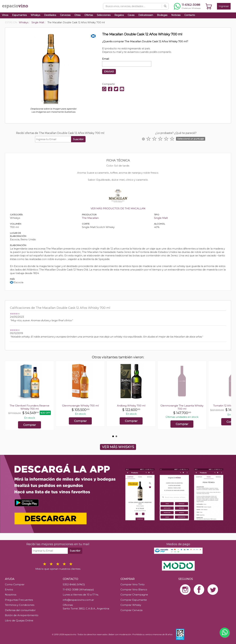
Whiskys (35, 15)
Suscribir (78, 139)
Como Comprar (15, 584)
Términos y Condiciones (20, 605)
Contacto (190, 15)
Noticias (176, 15)
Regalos (119, 15)
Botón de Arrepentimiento (22, 615)
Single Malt (161, 218)
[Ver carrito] (209, 6)
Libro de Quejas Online (19, 620)
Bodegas (162, 15)
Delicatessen (146, 15)
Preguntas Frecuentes (19, 600)
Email (106, 59)
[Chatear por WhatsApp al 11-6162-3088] (187, 6)
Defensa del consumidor (20, 610)
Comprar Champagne (134, 595)
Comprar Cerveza (131, 610)
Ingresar (224, 6)
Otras (77, 15)
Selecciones (104, 15)
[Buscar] (165, 6)
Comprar (30, 425)
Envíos (9, 590)
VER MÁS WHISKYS (118, 447)
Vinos (5, 15)
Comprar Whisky (131, 605)
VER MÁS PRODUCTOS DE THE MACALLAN (118, 208)
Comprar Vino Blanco (134, 590)
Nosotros (11, 595)
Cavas (131, 15)
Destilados (50, 15)
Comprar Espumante (134, 600)
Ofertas (89, 15)
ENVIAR (109, 72)
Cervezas (65, 15)
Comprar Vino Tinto (133, 584)
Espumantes (19, 15)
